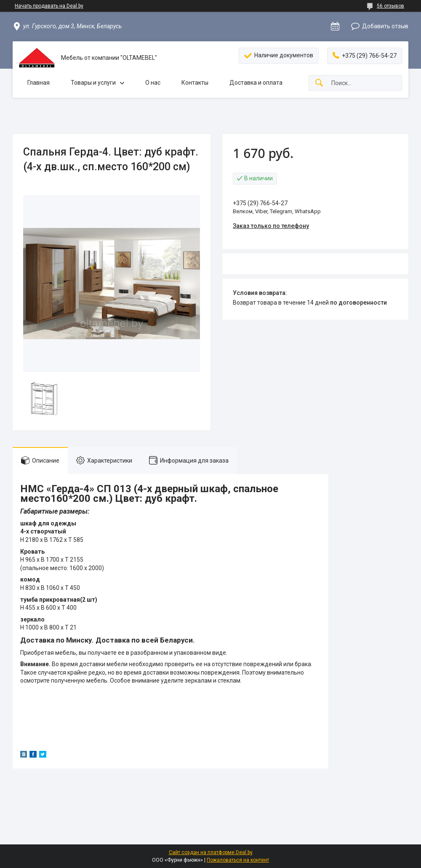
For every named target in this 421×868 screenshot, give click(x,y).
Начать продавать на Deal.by (49, 6)
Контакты (195, 83)
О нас (153, 83)
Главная (39, 83)
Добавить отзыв (385, 26)
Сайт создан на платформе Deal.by (211, 852)
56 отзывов (390, 6)
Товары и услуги (93, 83)
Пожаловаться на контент (238, 860)
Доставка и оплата (256, 83)
